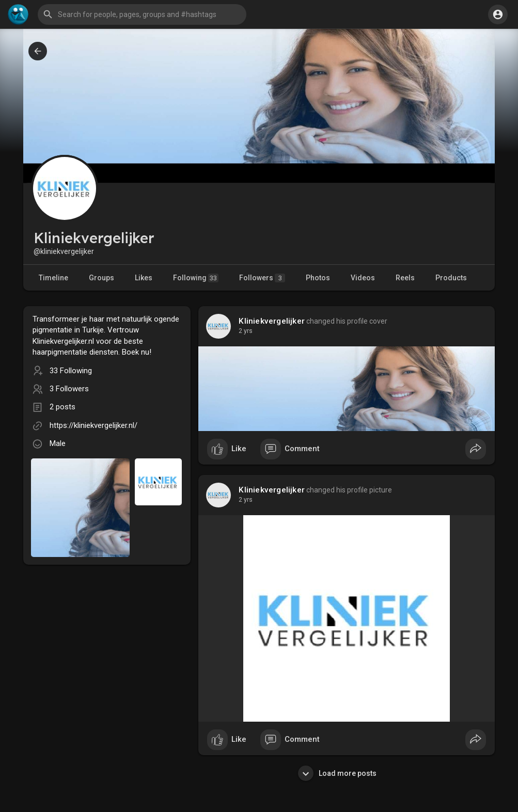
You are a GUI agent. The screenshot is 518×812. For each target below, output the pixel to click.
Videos (363, 278)
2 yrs (246, 331)
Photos (318, 278)
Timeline (53, 278)
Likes (144, 278)
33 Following (71, 371)
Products (451, 278)
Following (196, 278)
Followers (262, 278)
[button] (142, 14)
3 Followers (69, 389)
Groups (101, 278)
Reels (405, 278)
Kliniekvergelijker (272, 321)
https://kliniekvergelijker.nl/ (93, 425)
